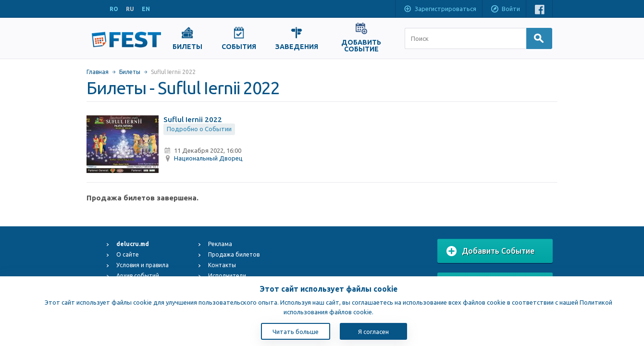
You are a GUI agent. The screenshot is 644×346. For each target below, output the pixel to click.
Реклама (220, 244)
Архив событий (138, 276)
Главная (98, 72)
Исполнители (227, 276)
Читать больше (296, 332)
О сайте (128, 254)
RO (114, 9)
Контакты (222, 265)
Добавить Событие (490, 251)
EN (146, 9)
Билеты (130, 72)
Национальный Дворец (208, 158)
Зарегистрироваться (440, 10)
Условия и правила (142, 265)
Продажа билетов (234, 254)
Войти (505, 10)
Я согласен (373, 332)
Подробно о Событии (199, 129)
